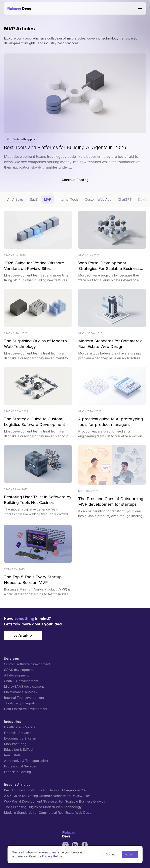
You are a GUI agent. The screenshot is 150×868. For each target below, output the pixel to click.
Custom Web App (98, 199)
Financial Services (18, 733)
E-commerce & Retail (20, 738)
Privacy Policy (52, 856)
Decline (111, 854)
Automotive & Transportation (26, 761)
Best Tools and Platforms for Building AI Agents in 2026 (46, 790)
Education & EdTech (19, 750)
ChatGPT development (21, 681)
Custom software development (27, 664)
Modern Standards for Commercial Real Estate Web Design (49, 813)
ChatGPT (125, 199)
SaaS (34, 199)
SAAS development (19, 670)
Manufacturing (15, 744)
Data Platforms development (26, 709)
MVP (48, 199)
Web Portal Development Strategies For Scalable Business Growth (54, 801)
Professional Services (20, 766)
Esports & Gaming (17, 772)
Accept (130, 854)
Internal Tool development (24, 698)
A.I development (16, 675)
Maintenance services (20, 692)
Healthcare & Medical (20, 727)
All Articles (15, 199)
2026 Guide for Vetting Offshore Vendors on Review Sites (47, 796)
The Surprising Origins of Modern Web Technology (43, 807)
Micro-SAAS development (24, 686)
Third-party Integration (21, 703)
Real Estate (12, 755)
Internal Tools (68, 199)
